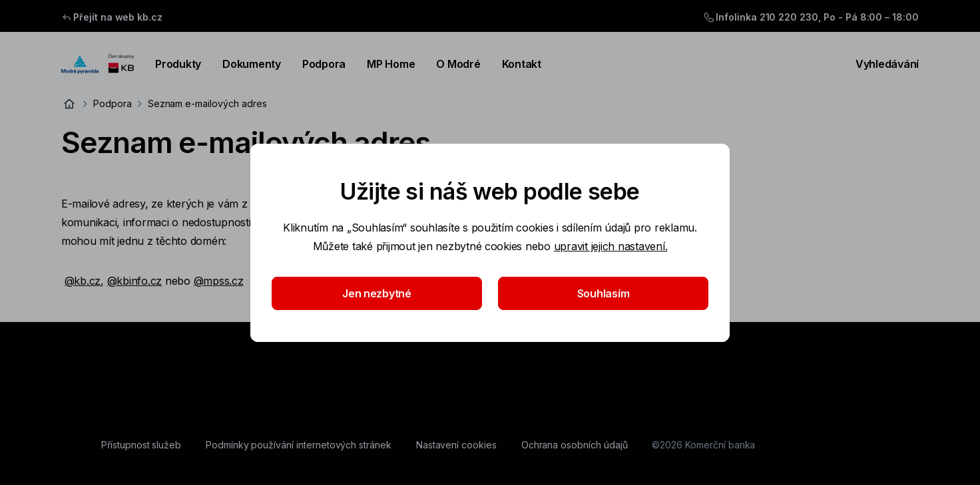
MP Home (391, 64)
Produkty (178, 64)
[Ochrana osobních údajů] (575, 445)
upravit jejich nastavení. (611, 246)
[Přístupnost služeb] (141, 445)
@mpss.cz (219, 281)
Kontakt (522, 64)
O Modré (458, 64)
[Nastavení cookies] (456, 445)
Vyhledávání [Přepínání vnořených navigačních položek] (879, 64)
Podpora (324, 64)
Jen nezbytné (377, 293)
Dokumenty (252, 64)
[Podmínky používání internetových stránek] (299, 445)
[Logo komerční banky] (98, 64)
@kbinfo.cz (134, 281)
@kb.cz (83, 281)
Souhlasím (604, 293)
